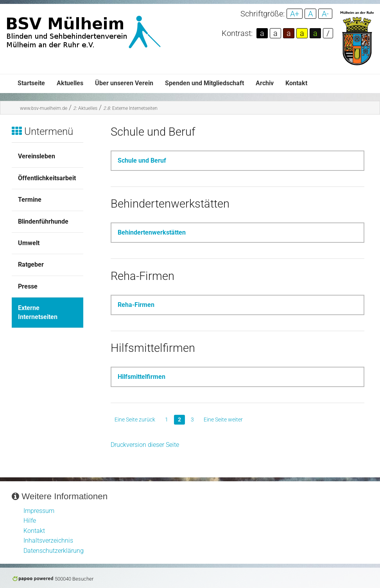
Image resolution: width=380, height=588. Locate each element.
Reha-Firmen (136, 305)
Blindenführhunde (43, 221)
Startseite (31, 83)
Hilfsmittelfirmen (142, 377)
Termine (30, 200)
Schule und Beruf (142, 160)
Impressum (39, 511)
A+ (295, 14)
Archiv (265, 83)
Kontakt (296, 83)
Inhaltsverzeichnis (48, 540)
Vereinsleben (37, 156)
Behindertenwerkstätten (152, 232)
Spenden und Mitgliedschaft (204, 83)
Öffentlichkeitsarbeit (47, 178)
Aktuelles (70, 83)
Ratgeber (31, 264)
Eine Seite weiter (223, 419)
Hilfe (30, 521)
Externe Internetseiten (130, 108)
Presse (28, 286)
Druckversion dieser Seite (145, 445)
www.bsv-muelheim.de (44, 108)
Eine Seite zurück (135, 419)
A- (325, 14)
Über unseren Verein (124, 83)
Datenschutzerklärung (54, 551)
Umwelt (29, 243)
